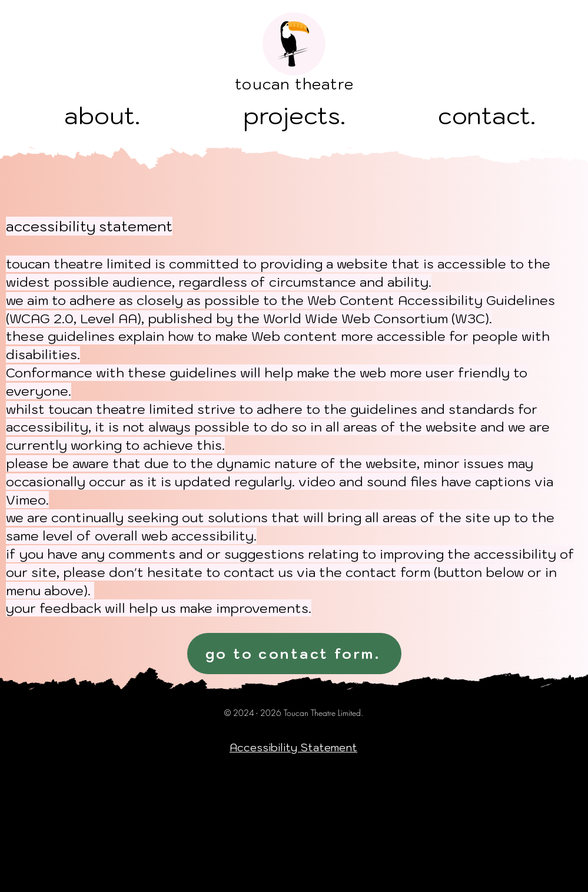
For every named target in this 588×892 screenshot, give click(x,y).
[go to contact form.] (294, 654)
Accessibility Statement (293, 747)
